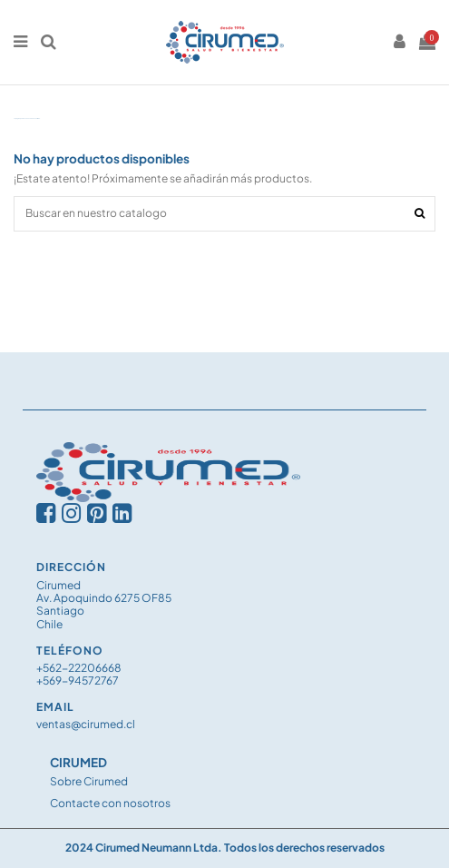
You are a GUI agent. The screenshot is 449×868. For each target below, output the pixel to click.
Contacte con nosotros (110, 803)
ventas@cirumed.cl (86, 724)
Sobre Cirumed (89, 781)
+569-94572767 (78, 681)
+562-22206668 (79, 668)
